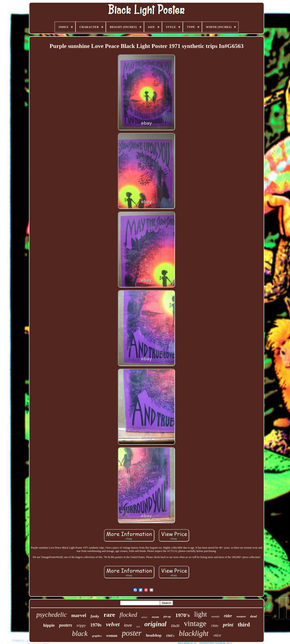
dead (253, 616)
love (128, 625)
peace (144, 617)
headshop (154, 635)
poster (132, 633)
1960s (215, 626)
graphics (97, 636)
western (241, 616)
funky (95, 616)
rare (109, 615)
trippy (81, 625)
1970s (96, 625)
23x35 (175, 626)
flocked (128, 615)
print (228, 625)
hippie (49, 625)
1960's (170, 636)
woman (112, 636)
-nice (217, 635)
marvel (79, 615)
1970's (182, 615)
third (244, 625)
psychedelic (52, 615)
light (200, 614)
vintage (195, 623)
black (80, 633)
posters (66, 625)
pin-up (167, 617)
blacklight (194, 633)
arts (138, 627)
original (155, 624)
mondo (215, 616)
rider (228, 616)
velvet (113, 624)
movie (155, 617)
